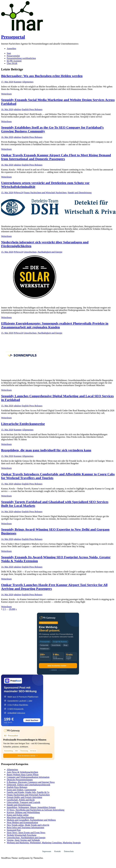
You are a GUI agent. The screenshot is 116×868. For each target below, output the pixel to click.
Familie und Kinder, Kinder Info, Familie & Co (28, 792)
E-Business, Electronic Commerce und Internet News (31, 782)
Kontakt (58, 851)
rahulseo (18, 109)
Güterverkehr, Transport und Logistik (23, 802)
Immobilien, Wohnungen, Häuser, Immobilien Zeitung (31, 807)
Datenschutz (69, 851)
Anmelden (11, 49)
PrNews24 (18, 193)
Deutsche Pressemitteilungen (20, 780)
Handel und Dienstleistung (80, 193)
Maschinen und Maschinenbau (20, 817)
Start (9, 53)
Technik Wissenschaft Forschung (22, 835)
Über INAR (12, 63)
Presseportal (13, 37)
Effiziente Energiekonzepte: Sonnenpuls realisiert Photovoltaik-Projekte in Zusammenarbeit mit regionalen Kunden (55, 325)
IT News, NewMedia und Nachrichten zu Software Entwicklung (36, 810)
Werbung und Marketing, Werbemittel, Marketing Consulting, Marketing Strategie (44, 843)
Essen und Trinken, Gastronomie (21, 790)
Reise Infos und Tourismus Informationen (25, 827)
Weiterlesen (6, 94)
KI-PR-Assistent (14, 61)
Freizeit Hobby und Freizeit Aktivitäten (24, 797)
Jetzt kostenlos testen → (58, 666)
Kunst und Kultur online (18, 815)
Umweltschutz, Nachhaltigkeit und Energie (43, 252)
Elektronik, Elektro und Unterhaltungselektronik (28, 785)
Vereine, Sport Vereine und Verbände (23, 840)
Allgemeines (28, 82)
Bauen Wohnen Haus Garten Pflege (23, 775)
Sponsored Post (14, 830)
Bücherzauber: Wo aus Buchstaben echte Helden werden (42, 76)
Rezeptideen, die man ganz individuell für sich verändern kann (46, 450)
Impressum (47, 851)
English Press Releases (32, 109)
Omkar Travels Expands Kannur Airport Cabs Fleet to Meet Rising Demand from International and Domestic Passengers (56, 157)
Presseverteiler (13, 56)
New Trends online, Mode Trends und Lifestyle (28, 825)
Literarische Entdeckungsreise (23, 424)
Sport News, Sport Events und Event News (26, 833)
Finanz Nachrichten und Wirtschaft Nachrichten (45, 193)
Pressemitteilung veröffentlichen (21, 58)
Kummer (18, 82)
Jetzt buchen (32, 720)
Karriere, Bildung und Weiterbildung (23, 812)
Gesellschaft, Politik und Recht (21, 800)
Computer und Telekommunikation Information (28, 777)
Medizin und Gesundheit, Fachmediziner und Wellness (31, 820)
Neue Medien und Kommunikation (22, 822)
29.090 (12, 609)
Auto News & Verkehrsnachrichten (22, 772)
